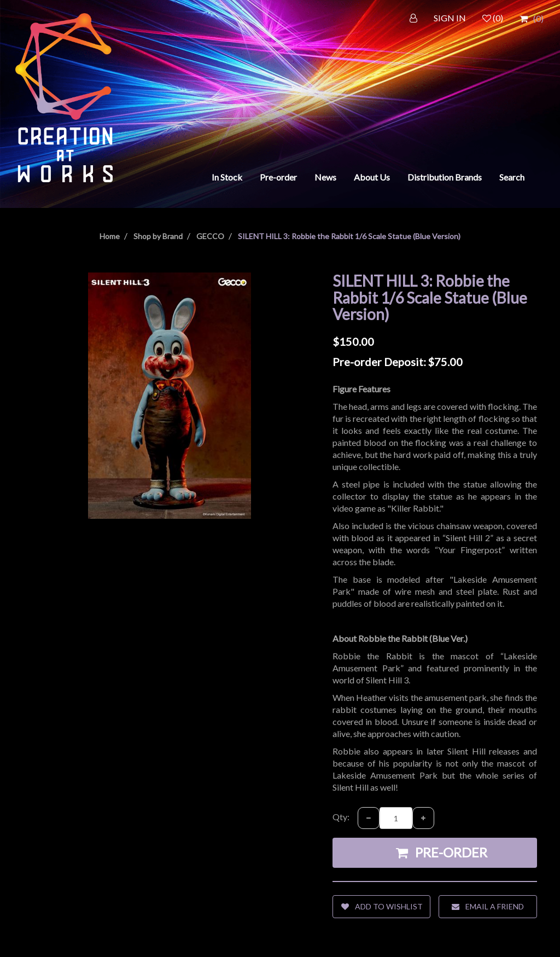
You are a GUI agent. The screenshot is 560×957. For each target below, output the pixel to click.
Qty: (341, 817)
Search (512, 177)
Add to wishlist (382, 906)
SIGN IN (450, 18)
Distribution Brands (445, 177)
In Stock (227, 177)
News (325, 177)
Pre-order (278, 177)
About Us (372, 177)
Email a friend (488, 906)
